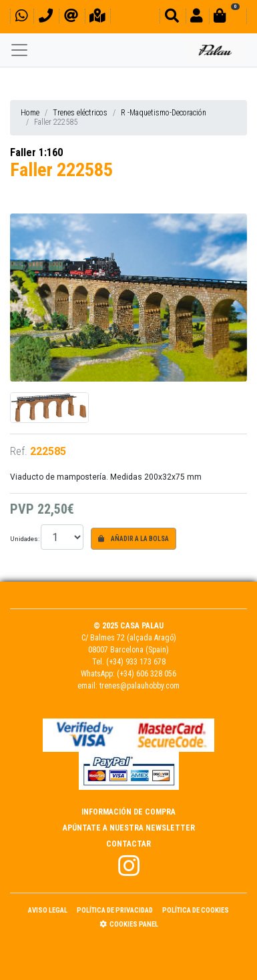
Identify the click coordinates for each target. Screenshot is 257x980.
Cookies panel (129, 924)
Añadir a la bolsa (134, 539)
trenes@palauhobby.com (140, 686)
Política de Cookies (196, 910)
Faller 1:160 (36, 152)
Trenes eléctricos (80, 113)
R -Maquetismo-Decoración (164, 113)
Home (30, 113)
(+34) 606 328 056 (147, 674)
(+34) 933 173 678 (136, 662)
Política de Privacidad (115, 910)
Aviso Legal (48, 910)
